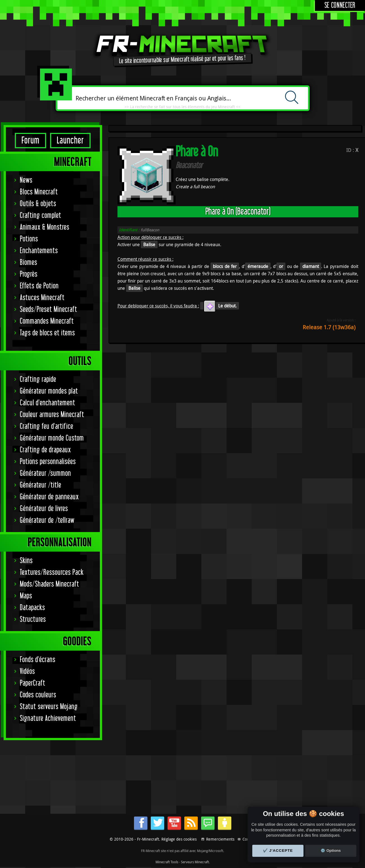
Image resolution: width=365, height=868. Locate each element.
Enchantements (39, 251)
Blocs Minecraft (39, 192)
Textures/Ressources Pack (52, 572)
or (281, 266)
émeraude (258, 266)
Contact (249, 839)
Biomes (29, 263)
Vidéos (27, 671)
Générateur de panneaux (49, 497)
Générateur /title (41, 485)
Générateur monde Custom (52, 438)
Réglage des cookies (179, 839)
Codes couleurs (38, 695)
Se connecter (340, 5)
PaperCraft (33, 683)
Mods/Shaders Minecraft (50, 584)
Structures (33, 619)
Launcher (70, 141)
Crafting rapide (38, 379)
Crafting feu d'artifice (47, 426)
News (26, 180)
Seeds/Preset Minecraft (49, 310)
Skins (26, 561)
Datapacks (32, 608)
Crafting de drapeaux (45, 450)
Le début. (220, 306)
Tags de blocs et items (47, 333)
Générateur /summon (45, 473)
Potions (29, 239)
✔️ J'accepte (278, 851)
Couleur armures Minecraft (52, 415)
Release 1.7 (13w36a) (329, 327)
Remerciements (220, 839)
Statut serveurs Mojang (49, 707)
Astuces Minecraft (42, 298)
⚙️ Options (331, 851)
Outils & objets (38, 204)
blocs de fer (225, 266)
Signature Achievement (48, 718)
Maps (26, 596)
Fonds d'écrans (38, 660)
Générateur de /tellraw (47, 520)
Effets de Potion (39, 286)
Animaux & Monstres (45, 227)
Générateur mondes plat (49, 391)
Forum (30, 141)
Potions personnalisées (48, 462)
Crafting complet (41, 216)
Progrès (29, 274)
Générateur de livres (44, 509)
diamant (311, 266)
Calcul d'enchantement (48, 403)
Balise (149, 244)
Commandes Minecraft (47, 321)
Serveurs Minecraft (195, 862)
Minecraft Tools (167, 862)
